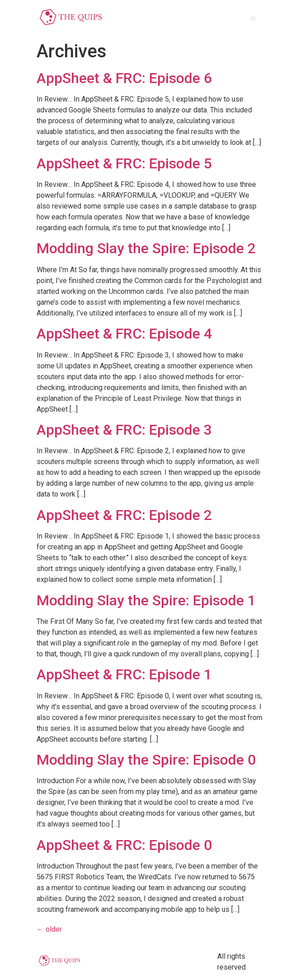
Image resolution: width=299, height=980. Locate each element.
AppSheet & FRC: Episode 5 (124, 163)
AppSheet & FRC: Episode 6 (124, 78)
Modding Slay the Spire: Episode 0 (146, 760)
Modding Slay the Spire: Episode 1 (146, 600)
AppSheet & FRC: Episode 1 (124, 674)
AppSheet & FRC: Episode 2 (124, 515)
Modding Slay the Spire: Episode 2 (146, 248)
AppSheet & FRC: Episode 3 (124, 430)
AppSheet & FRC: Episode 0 (124, 845)
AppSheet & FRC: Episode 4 (124, 334)
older (49, 929)
